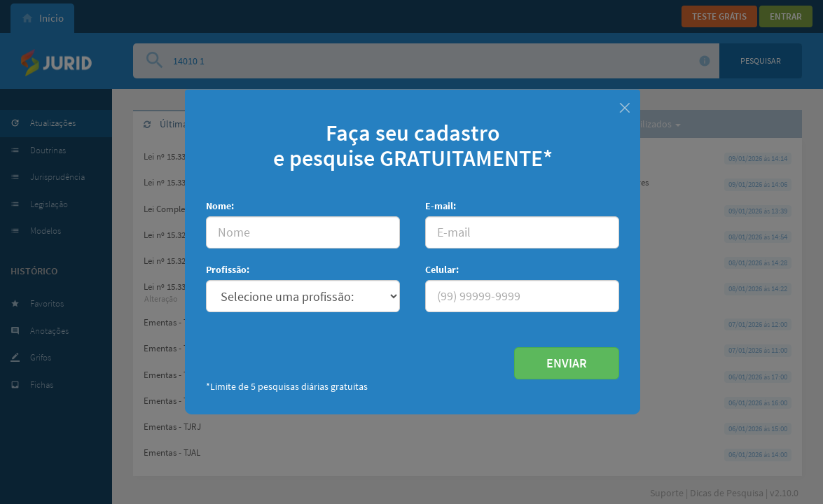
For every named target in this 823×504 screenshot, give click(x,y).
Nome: (220, 206)
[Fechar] (624, 106)
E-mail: (441, 206)
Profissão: (228, 269)
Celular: (442, 269)
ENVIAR (567, 363)
